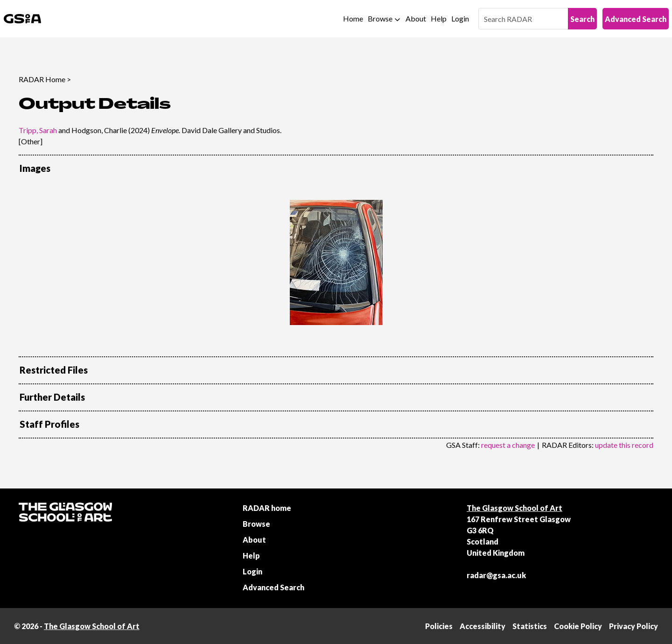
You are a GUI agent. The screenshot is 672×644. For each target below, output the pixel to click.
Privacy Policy (633, 626)
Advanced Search (636, 19)
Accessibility (483, 626)
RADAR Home (42, 79)
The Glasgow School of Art (514, 508)
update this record (624, 445)
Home (353, 18)
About (416, 18)
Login (460, 18)
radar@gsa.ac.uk (496, 575)
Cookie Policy (578, 626)
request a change (508, 445)
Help (439, 18)
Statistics (530, 626)
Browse (380, 18)
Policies (439, 626)
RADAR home (267, 508)
